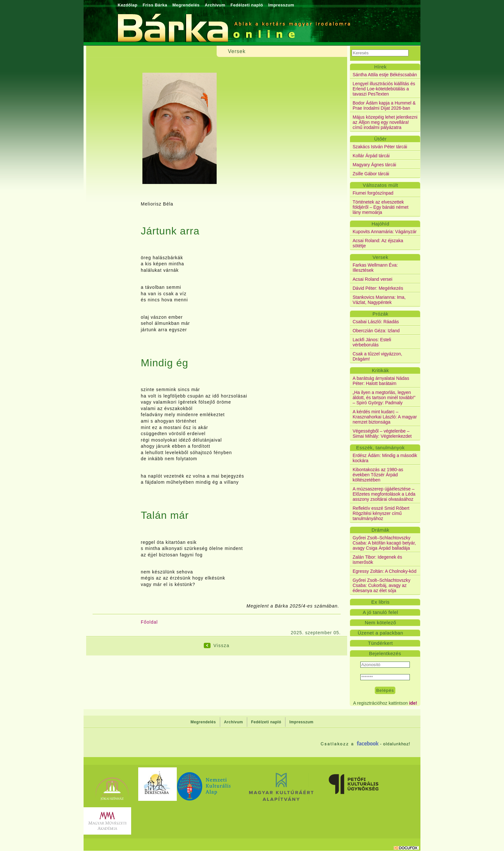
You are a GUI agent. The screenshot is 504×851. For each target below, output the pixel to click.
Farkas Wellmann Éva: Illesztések (375, 268)
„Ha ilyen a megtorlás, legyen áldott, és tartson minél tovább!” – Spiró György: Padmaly (384, 398)
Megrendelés (186, 5)
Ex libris (380, 602)
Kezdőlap (128, 5)
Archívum (215, 5)
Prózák (381, 314)
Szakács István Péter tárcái (380, 147)
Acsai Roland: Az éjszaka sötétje (378, 243)
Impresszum (281, 5)
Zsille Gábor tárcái (371, 174)
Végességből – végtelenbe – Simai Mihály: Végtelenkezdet (382, 434)
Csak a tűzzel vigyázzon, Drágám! (377, 356)
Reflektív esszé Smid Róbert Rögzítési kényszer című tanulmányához (381, 513)
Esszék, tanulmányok (380, 448)
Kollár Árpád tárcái (371, 156)
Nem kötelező (381, 622)
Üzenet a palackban (381, 633)
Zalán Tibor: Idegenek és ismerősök (377, 560)
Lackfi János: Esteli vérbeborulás (372, 342)
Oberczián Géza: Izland (376, 331)
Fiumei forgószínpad (373, 193)
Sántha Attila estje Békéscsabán (385, 75)
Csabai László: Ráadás (376, 322)
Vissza (221, 645)
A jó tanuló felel (380, 612)
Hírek (380, 67)
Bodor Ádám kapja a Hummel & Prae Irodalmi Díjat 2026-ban (384, 105)
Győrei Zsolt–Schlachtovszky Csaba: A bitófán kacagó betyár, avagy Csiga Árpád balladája (384, 543)
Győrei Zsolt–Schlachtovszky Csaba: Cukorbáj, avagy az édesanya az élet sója (382, 585)
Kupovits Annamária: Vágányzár (385, 232)
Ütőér (380, 139)
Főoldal (149, 622)
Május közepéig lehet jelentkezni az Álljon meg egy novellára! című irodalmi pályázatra (385, 122)
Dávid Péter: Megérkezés (378, 288)
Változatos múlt (380, 185)
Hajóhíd (380, 224)
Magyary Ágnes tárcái (374, 165)
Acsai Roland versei (373, 279)
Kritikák (380, 370)
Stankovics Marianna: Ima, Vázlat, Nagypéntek (379, 300)
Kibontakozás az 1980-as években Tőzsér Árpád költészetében (378, 475)
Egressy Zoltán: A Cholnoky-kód (384, 571)
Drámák (381, 530)
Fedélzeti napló (247, 5)
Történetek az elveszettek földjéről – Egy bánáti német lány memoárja (381, 207)
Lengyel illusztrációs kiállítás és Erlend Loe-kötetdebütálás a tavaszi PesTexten (384, 89)
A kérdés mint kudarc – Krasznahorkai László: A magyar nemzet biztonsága (385, 417)
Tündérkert (381, 643)
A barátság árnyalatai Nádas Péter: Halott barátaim (381, 381)
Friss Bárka (155, 5)
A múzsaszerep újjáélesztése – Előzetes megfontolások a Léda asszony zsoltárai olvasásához (384, 494)
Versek (380, 257)
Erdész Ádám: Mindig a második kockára (385, 458)
